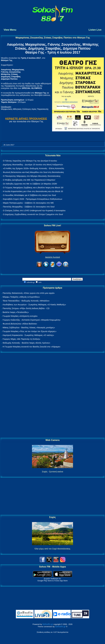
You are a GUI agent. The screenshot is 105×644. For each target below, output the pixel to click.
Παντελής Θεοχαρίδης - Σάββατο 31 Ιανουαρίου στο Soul (29, 207)
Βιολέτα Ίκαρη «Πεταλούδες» (16, 312)
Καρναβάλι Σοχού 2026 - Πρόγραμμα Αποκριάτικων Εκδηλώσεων (33, 199)
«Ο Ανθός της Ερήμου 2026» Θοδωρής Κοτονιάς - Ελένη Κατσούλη (33, 168)
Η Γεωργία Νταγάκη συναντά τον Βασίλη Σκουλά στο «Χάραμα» (32, 347)
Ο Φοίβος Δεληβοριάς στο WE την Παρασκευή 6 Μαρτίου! (29, 180)
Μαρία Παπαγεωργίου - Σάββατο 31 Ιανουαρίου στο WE (28, 203)
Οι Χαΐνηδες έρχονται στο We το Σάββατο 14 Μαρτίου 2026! (30, 184)
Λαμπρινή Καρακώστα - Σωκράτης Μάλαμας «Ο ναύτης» (28, 335)
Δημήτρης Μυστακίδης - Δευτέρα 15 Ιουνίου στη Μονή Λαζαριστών (33, 165)
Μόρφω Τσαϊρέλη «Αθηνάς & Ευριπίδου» (21, 297)
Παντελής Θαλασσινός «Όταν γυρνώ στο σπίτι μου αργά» (29, 293)
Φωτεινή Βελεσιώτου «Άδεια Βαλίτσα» (20, 324)
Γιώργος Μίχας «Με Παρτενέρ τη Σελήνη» (21, 339)
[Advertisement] (52, 395)
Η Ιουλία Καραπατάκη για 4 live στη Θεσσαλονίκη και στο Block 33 (33, 191)
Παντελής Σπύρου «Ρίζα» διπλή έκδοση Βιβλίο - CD (26, 308)
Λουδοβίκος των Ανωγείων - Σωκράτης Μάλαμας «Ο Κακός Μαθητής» (34, 305)
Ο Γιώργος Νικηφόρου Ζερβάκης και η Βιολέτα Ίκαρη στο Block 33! (33, 187)
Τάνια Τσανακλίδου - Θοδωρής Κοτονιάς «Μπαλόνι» (26, 301)
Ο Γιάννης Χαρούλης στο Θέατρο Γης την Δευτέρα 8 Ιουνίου (30, 161)
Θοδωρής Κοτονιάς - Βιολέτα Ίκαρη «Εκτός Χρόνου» (26, 343)
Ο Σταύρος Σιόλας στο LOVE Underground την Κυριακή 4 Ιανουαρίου (34, 210)
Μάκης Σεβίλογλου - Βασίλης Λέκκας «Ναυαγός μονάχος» (29, 327)
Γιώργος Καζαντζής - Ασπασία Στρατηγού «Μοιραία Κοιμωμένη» (32, 320)
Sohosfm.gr (48, 624)
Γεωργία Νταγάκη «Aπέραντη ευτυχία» (20, 316)
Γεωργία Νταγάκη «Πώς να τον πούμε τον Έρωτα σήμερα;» (30, 331)
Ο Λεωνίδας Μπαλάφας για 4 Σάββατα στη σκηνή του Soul (29, 195)
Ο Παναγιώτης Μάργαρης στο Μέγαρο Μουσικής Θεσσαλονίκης (32, 176)
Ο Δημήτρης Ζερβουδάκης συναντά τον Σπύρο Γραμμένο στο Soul (33, 214)
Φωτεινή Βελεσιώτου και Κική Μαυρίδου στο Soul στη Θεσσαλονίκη (33, 172)
